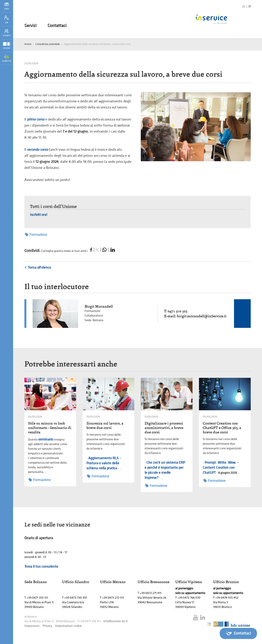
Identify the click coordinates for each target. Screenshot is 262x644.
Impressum (32, 626)
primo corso (36, 119)
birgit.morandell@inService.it (202, 316)
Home (28, 44)
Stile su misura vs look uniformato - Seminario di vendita (50, 428)
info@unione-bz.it (115, 621)
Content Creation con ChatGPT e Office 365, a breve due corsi (222, 428)
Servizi (30, 26)
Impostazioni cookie (68, 626)
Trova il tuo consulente (41, 567)
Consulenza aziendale (48, 44)
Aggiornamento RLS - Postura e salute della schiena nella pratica (104, 463)
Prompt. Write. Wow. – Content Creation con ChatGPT (221, 468)
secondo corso (38, 150)
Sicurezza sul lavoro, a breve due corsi (105, 425)
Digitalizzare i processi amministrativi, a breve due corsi (164, 428)
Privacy (47, 626)
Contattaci (57, 26)
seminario (46, 439)
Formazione (36, 235)
